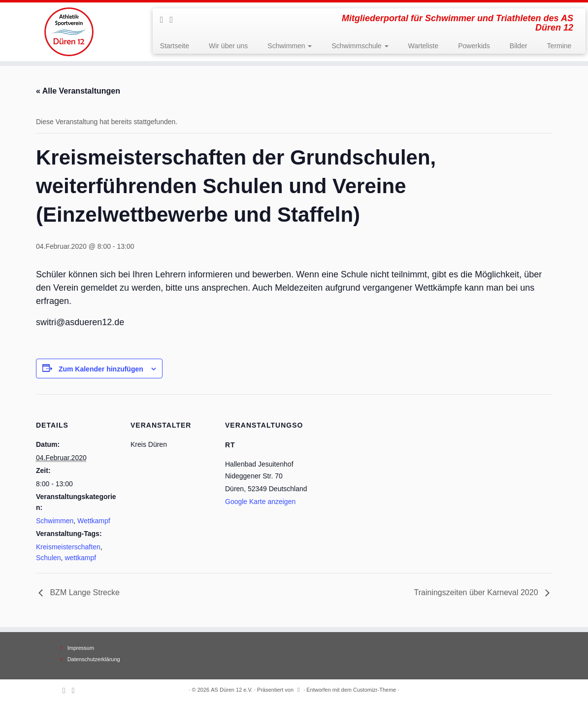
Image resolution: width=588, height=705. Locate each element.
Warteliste (424, 46)
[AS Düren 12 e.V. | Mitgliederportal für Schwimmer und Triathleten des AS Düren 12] (69, 32)
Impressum (81, 648)
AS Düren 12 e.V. (232, 690)
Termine (559, 46)
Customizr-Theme (375, 690)
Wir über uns (228, 46)
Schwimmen (290, 46)
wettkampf (80, 558)
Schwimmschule (360, 46)
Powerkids (474, 46)
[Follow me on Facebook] (174, 20)
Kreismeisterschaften (68, 547)
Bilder (519, 46)
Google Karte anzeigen (260, 502)
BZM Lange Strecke (84, 592)
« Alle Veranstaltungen (78, 91)
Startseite (175, 46)
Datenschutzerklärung (94, 659)
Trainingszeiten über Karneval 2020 (477, 592)
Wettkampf (94, 521)
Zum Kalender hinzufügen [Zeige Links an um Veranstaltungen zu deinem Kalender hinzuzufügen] (101, 369)
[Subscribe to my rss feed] (165, 20)
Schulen (49, 558)
